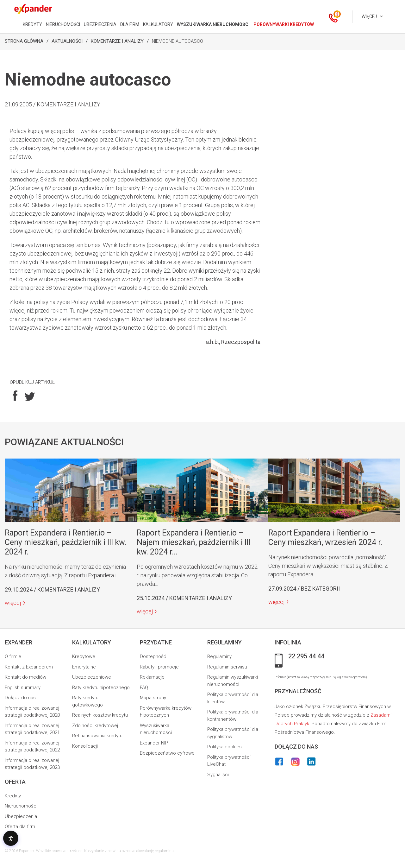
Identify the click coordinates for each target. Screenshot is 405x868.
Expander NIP (154, 743)
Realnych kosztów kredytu (100, 715)
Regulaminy (219, 656)
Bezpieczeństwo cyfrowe (167, 753)
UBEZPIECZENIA (100, 24)
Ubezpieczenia (21, 816)
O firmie (13, 656)
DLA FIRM (130, 24)
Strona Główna (24, 41)
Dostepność (153, 656)
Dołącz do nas (20, 698)
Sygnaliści (218, 775)
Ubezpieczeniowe (92, 677)
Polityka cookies (224, 747)
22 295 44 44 (306, 656)
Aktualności (67, 41)
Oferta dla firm (20, 827)
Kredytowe (84, 656)
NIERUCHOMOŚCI (63, 24)
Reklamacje (152, 677)
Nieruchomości (21, 806)
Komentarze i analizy (117, 41)
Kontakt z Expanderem (29, 667)
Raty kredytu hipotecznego (101, 687)
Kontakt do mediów (25, 677)
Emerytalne (84, 667)
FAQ (144, 687)
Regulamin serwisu (227, 667)
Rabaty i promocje (159, 667)
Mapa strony (153, 698)
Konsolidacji (85, 746)
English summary (23, 687)
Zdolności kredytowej (95, 725)
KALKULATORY (158, 24)
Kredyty (13, 796)
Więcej (369, 16)
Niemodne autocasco (178, 41)
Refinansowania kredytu (97, 736)
